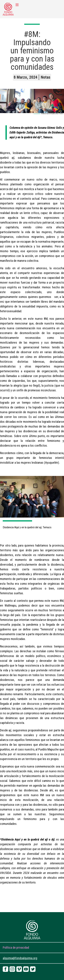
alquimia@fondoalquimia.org (20, 958)
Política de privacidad (16, 948)
